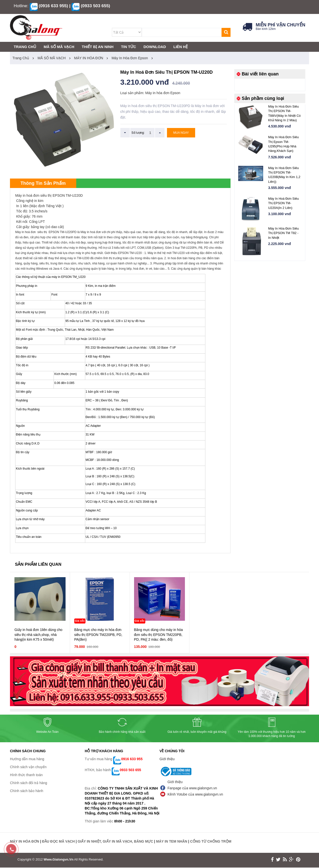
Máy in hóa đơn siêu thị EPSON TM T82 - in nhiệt (284, 234)
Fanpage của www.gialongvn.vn (192, 789)
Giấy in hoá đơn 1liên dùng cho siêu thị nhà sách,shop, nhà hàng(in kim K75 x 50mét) (39, 635)
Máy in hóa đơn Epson (130, 58)
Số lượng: (138, 133)
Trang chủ (21, 58)
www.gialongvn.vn (58, 860)
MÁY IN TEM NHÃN (173, 842)
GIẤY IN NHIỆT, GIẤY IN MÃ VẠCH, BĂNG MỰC (116, 842)
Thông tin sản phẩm (45, 184)
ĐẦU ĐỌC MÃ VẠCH (59, 842)
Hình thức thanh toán (26, 776)
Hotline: (21, 6)
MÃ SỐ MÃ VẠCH (52, 58)
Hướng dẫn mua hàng (27, 760)
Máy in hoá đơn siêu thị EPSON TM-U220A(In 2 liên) (284, 204)
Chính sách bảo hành (27, 792)
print (298, 860)
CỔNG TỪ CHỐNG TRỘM (213, 842)
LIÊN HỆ (181, 47)
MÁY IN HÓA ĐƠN (89, 58)
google (291, 860)
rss (285, 860)
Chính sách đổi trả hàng (29, 784)
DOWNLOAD (155, 47)
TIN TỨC (128, 47)
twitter (278, 860)
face (272, 860)
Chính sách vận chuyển (28, 768)
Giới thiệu (167, 760)
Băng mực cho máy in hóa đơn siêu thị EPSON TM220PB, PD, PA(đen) (99, 635)
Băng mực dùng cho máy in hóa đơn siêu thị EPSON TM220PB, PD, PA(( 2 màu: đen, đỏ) (159, 635)
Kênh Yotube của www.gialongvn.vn (195, 795)
